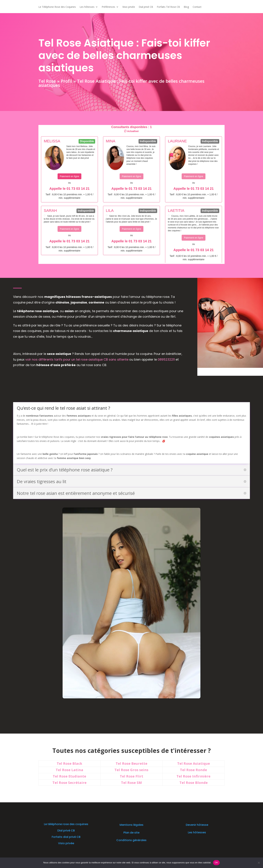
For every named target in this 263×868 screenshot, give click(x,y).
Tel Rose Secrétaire (69, 783)
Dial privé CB (146, 7)
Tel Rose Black (69, 763)
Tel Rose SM (131, 783)
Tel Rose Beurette (131, 763)
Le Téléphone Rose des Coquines (57, 7)
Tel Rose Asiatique (194, 763)
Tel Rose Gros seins (131, 770)
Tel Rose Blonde (194, 783)
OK (216, 863)
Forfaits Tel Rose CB (168, 7)
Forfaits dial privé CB (66, 837)
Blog (186, 7)
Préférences (108, 7)
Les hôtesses (87, 7)
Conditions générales (131, 840)
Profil (66, 80)
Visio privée (129, 7)
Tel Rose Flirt (131, 776)
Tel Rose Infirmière (193, 776)
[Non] (259, 863)
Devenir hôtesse (197, 825)
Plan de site (131, 833)
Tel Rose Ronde (193, 770)
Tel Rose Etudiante (69, 776)
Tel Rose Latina (69, 770)
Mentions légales (131, 825)
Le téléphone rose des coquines (66, 824)
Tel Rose (47, 80)
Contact (197, 7)
